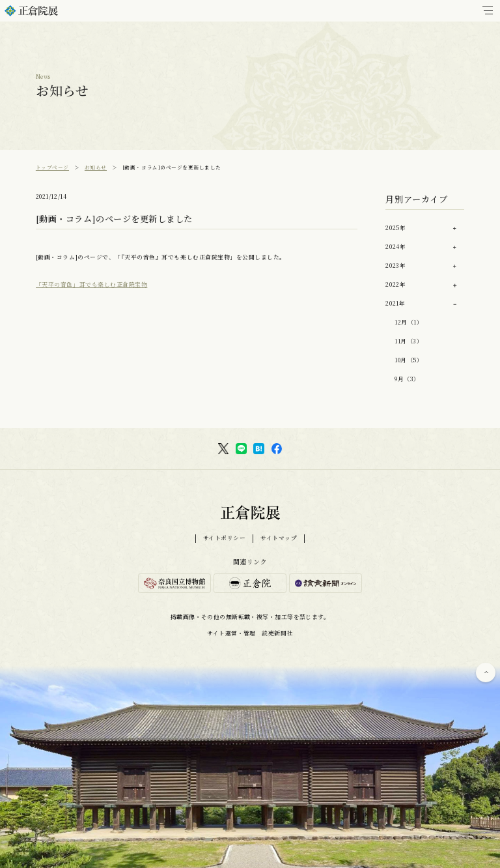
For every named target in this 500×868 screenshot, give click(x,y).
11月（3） (409, 341)
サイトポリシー (225, 538)
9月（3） (407, 379)
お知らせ (96, 167)
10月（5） (409, 360)
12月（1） (409, 322)
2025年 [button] (396, 228)
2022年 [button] (396, 284)
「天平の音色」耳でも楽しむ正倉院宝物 (91, 284)
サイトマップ (279, 538)
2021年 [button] (395, 303)
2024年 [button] (396, 247)
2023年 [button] (396, 266)
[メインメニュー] (488, 11)
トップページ (52, 167)
